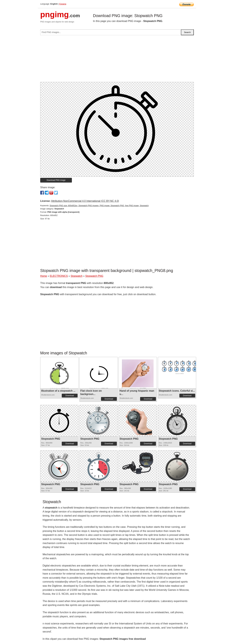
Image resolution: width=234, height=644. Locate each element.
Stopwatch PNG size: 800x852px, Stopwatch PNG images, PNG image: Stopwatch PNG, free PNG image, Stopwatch (99, 206)
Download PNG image (56, 180)
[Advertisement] (117, 60)
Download (70, 396)
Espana (63, 4)
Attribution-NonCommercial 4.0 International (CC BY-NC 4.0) (85, 201)
